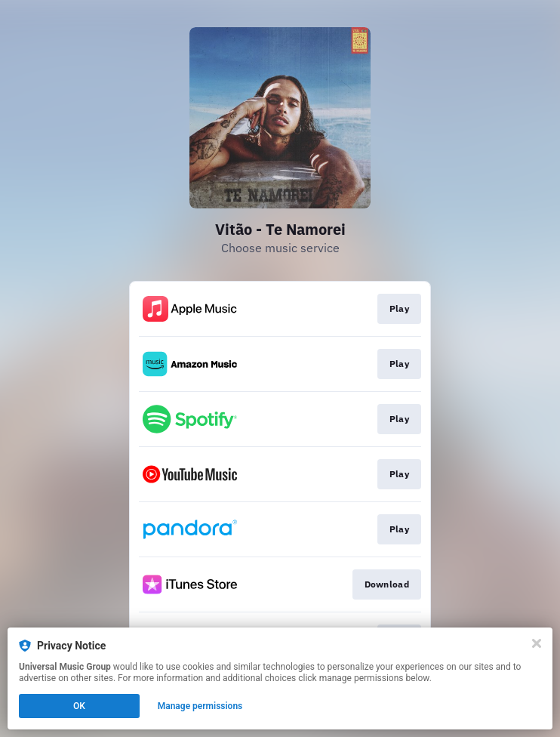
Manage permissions (200, 706)
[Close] (537, 643)
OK (79, 706)
